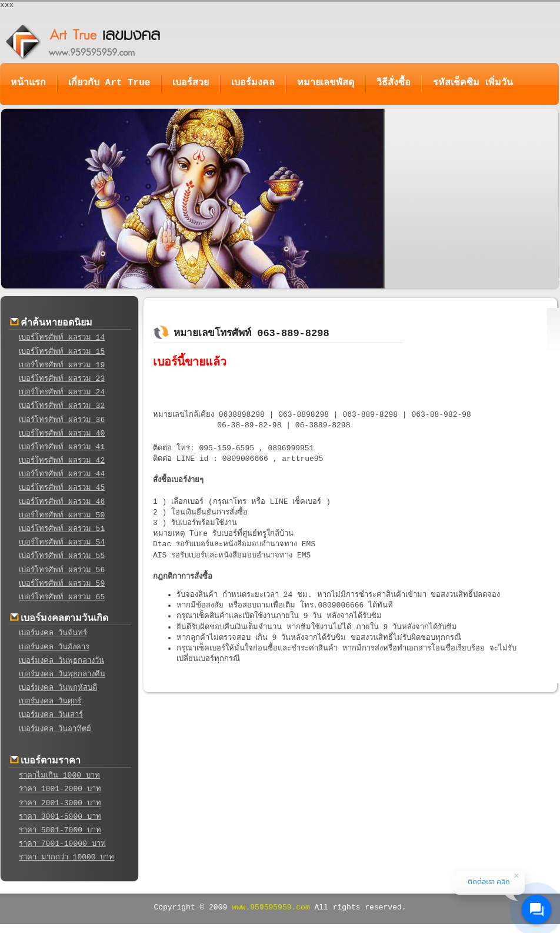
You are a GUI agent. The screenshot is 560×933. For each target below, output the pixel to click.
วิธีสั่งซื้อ (394, 83)
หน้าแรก (28, 83)
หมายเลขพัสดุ (326, 83)
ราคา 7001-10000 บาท (62, 844)
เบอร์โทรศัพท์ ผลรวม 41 (62, 447)
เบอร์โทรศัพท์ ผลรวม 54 (62, 542)
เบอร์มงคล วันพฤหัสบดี (58, 688)
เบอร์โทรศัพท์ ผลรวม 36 (62, 420)
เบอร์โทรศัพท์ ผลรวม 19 (62, 365)
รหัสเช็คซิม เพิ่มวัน (473, 83)
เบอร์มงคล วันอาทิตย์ (55, 729)
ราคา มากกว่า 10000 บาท (66, 857)
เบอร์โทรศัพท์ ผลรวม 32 (62, 406)
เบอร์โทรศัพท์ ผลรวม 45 (62, 488)
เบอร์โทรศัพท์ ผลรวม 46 (62, 502)
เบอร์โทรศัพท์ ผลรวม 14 (62, 338)
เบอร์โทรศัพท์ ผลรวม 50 (62, 515)
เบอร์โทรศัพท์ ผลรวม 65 (62, 597)
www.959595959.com (271, 907)
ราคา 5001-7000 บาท (60, 830)
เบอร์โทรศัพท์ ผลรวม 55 (62, 556)
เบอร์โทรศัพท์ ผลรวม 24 (62, 392)
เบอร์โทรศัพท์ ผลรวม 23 (62, 379)
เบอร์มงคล (253, 83)
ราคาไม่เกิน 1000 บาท (59, 776)
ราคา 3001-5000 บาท (60, 817)
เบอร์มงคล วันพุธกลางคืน (62, 674)
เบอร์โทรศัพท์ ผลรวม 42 (62, 461)
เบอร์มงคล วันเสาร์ (51, 715)
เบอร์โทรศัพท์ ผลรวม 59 (62, 584)
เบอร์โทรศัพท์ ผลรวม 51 (62, 529)
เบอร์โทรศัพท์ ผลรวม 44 (62, 474)
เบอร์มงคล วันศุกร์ (50, 701)
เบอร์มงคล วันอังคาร (54, 647)
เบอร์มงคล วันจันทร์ (53, 633)
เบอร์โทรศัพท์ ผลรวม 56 (62, 570)
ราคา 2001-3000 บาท (60, 803)
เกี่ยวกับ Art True (109, 83)
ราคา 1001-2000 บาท (60, 789)
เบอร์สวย (191, 83)
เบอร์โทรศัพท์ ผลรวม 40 (62, 434)
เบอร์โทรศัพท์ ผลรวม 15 (62, 352)
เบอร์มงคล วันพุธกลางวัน (61, 661)
